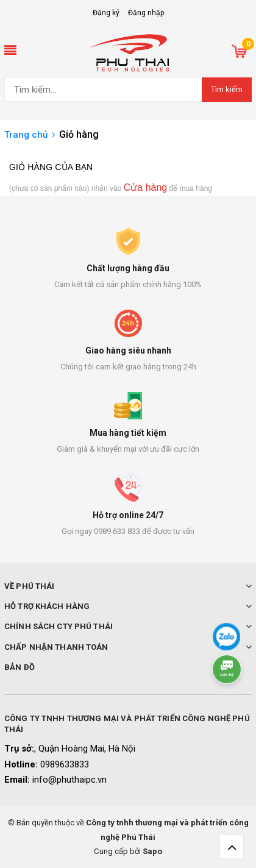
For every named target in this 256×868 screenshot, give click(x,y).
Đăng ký (106, 13)
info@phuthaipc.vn (69, 780)
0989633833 (65, 764)
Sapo (152, 851)
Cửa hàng (146, 187)
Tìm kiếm (227, 89)
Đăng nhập (146, 13)
